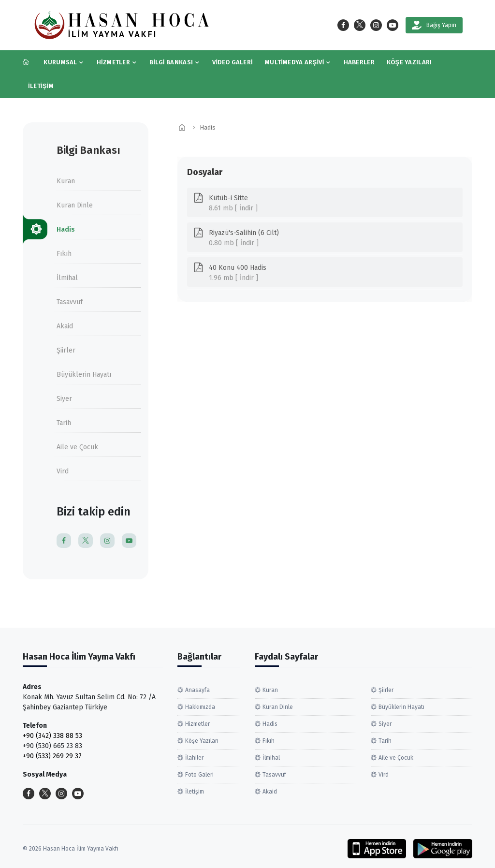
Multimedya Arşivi (295, 62)
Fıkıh (64, 254)
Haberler (359, 62)
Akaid (65, 326)
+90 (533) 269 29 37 (52, 756)
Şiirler (66, 350)
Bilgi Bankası (171, 62)
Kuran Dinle (75, 205)
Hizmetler (113, 62)
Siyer (64, 399)
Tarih (64, 423)
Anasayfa (197, 690)
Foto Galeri (199, 775)
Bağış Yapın (434, 25)
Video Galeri (233, 62)
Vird (63, 471)
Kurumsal (60, 62)
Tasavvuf (70, 302)
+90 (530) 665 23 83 (52, 746)
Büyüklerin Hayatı (84, 375)
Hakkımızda (200, 707)
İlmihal (67, 278)
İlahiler (194, 758)
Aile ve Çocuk (77, 447)
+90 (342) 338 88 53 (52, 736)
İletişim (41, 86)
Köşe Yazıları (409, 62)
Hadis (66, 229)
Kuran (66, 181)
